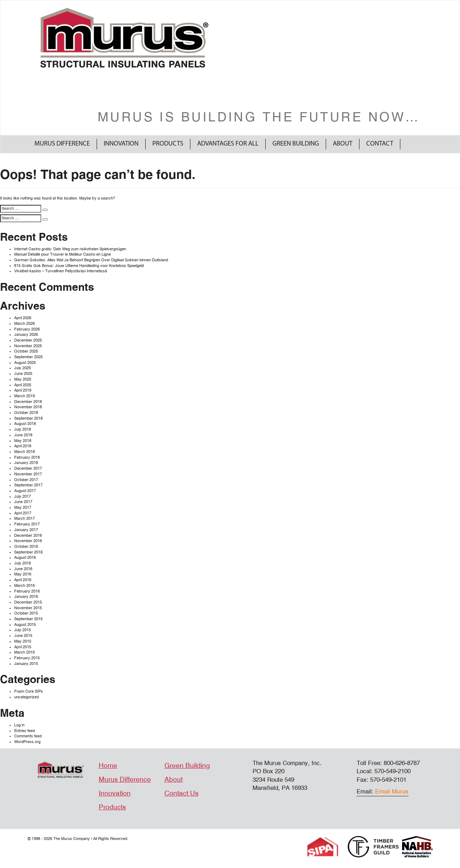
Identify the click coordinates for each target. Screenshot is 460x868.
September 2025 (28, 357)
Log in (19, 725)
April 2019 (23, 390)
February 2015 (27, 658)
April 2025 (23, 385)
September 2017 (28, 485)
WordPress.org (27, 742)
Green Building (296, 144)
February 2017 (27, 524)
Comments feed (28, 736)
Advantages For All (228, 144)
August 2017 (25, 491)
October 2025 (26, 351)
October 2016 (26, 547)
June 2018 (23, 435)
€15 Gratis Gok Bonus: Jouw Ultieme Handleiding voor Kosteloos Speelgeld (79, 266)
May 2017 (23, 507)
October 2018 (26, 413)
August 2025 (25, 363)
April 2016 (23, 580)
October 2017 (26, 480)
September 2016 (28, 552)
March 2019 (25, 396)
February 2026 (27, 329)
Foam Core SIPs (29, 691)
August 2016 (25, 558)
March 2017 (25, 518)
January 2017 (26, 530)
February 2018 (27, 457)
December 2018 (28, 402)
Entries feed (25, 731)
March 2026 (25, 324)
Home (108, 766)
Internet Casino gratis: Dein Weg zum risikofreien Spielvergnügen (70, 249)
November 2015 (28, 608)
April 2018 (23, 446)
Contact (380, 144)
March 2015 (25, 652)
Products (168, 144)
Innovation (121, 144)
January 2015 (26, 664)
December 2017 (28, 468)
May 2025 (23, 379)
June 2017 (23, 502)
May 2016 (23, 574)
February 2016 (27, 591)
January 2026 (26, 335)
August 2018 (25, 424)
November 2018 (28, 407)
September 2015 (28, 619)
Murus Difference (62, 144)
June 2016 (23, 569)
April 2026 (23, 318)
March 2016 (25, 586)
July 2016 (23, 563)
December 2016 (28, 536)
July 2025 (23, 368)
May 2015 (23, 641)
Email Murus (392, 791)
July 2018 (23, 429)
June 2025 (23, 374)
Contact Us (182, 793)
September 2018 (28, 418)
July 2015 (23, 630)
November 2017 (28, 474)
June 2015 (23, 636)
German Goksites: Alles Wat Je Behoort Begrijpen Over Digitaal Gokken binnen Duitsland (91, 260)
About (343, 144)
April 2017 (23, 513)
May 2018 (23, 441)
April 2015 (23, 647)
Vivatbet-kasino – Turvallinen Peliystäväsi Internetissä (61, 271)
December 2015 (28, 602)
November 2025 (28, 346)
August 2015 (25, 625)
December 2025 (28, 340)
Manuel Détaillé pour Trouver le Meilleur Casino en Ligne (63, 254)
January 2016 (26, 597)
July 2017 (23, 496)
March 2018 (25, 452)
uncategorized (26, 697)
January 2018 (26, 463)
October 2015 (26, 613)
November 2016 (28, 541)
